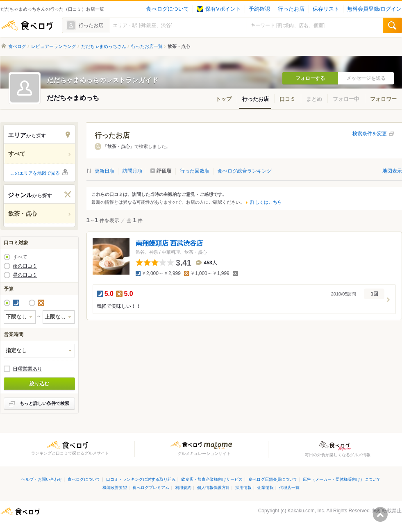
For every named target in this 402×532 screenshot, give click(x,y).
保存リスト (326, 9)
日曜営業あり (27, 369)
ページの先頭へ (380, 514)
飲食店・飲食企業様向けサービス (212, 479)
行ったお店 (291, 9)
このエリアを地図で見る (35, 173)
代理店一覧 (289, 488)
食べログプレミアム (151, 488)
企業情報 (266, 488)
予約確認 (259, 9)
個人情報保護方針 (213, 488)
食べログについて (168, 9)
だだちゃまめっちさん (104, 46)
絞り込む (39, 384)
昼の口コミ (25, 275)
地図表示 (392, 171)
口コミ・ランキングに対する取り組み (141, 479)
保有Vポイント (219, 9)
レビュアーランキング (54, 46)
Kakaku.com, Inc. (307, 511)
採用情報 (243, 488)
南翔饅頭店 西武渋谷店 (169, 243)
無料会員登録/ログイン (374, 9)
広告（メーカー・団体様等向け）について (342, 479)
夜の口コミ (25, 266)
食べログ (27, 25)
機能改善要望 (115, 488)
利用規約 (183, 488)
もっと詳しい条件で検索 (44, 403)
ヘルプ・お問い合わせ (42, 479)
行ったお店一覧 (147, 46)
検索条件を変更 (370, 134)
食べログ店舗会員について (273, 479)
